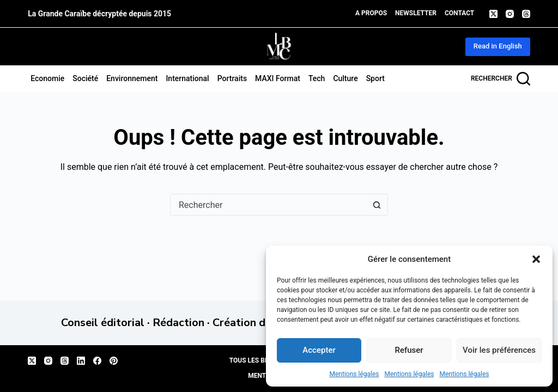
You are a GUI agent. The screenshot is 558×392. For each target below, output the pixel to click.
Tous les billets (257, 360)
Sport (375, 78)
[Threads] (526, 14)
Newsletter (416, 13)
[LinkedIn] (81, 361)
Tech (317, 78)
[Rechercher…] (268, 205)
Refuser (409, 350)
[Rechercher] (501, 79)
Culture (345, 78)
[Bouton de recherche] (377, 205)
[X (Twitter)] (493, 14)
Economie (47, 78)
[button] (536, 259)
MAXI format (278, 78)
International (187, 78)
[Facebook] (97, 361)
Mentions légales (354, 374)
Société (85, 78)
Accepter (319, 350)
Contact (459, 13)
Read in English (498, 46)
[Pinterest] (114, 361)
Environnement (132, 78)
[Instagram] (510, 14)
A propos (371, 13)
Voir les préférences (499, 350)
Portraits (232, 78)
